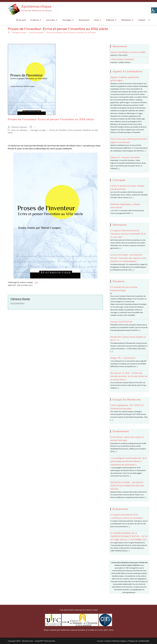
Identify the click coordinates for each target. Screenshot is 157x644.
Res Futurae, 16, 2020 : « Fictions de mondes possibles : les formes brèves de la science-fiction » (129, 376)
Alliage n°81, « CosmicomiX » (123, 358)
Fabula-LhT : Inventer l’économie (125, 157)
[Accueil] (9, 33)
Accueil (100, 641)
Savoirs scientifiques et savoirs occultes (128, 52)
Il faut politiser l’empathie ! (122, 59)
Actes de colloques (19, 130)
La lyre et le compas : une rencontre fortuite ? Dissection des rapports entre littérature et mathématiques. (128, 258)
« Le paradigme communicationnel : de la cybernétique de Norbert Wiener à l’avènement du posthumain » (128, 461)
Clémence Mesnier (19, 127)
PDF (36, 282)
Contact (108, 641)
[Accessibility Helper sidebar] (154, 10)
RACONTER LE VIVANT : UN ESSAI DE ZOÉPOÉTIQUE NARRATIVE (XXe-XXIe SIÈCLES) (127, 486)
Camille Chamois (124, 62)
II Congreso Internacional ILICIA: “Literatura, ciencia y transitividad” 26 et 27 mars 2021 (128, 234)
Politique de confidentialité (139, 641)
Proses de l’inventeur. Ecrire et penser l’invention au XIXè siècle (71, 33)
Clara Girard (123, 55)
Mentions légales (119, 641)
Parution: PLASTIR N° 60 (121, 322)
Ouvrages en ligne (38, 130)
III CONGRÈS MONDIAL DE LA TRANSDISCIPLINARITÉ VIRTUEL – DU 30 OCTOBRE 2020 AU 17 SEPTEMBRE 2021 (129, 536)
